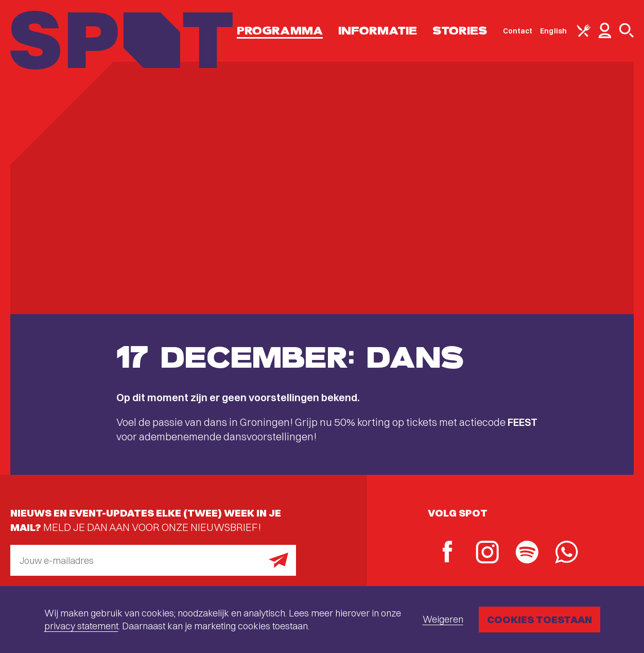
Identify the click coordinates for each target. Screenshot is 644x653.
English (553, 31)
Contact (518, 31)
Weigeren (443, 619)
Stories (460, 31)
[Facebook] (448, 553)
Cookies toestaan (539, 619)
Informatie (378, 31)
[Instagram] (487, 553)
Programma (280, 31)
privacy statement (81, 626)
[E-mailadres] (153, 560)
